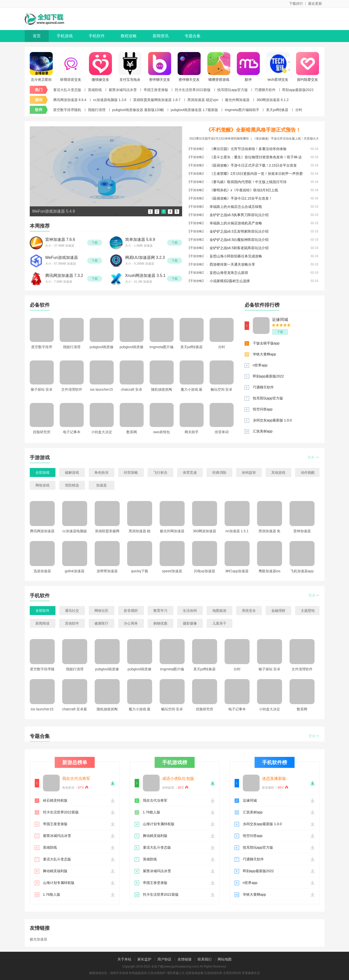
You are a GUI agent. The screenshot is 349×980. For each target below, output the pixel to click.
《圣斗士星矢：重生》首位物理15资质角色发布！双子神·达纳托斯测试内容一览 (256, 158)
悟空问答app (263, 409)
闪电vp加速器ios (204, 573)
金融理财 (278, 611)
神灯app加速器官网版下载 (237, 573)
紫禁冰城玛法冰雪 (123, 90)
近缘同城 (280, 320)
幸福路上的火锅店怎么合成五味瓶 (236, 207)
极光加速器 (38, 939)
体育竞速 (190, 472)
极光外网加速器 (237, 100)
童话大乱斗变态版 (67, 90)
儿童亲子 (219, 623)
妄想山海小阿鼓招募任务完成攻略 (236, 256)
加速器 (101, 485)
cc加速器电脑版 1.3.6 (110, 100)
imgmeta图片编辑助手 (242, 110)
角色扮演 (101, 472)
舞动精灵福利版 (55, 871)
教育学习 (160, 611)
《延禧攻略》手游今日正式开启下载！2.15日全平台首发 (253, 165)
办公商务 (131, 623)
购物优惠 (160, 623)
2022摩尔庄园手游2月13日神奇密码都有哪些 (219, 139)
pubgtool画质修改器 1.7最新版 (194, 110)
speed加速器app (172, 573)
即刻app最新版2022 (298, 90)
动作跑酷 (308, 472)
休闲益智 (249, 472)
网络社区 (101, 611)
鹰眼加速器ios (270, 571)
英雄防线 (95, 90)
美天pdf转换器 (277, 110)
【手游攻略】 (196, 149)
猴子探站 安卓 (42, 389)
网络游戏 (42, 485)
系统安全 (249, 611)
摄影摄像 (190, 623)
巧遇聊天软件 (265, 90)
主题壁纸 (308, 611)
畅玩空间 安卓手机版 (222, 391)
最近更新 (315, 4)
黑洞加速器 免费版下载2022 (270, 533)
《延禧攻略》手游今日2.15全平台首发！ (241, 198)
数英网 (132, 432)
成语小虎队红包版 (178, 779)
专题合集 (193, 36)
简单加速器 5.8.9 (140, 239)
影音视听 (131, 611)
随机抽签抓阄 (162, 389)
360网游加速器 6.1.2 (273, 100)
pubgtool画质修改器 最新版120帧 (138, 110)
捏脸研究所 (42, 432)
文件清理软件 (72, 389)
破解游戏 (72, 472)
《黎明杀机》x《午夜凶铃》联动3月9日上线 (244, 190)
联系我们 (205, 959)
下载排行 (296, 4)
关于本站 (124, 959)
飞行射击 (160, 472)
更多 (313, 457)
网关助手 (192, 432)
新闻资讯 (161, 36)
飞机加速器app (302, 571)
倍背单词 (222, 432)
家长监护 (144, 959)
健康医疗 (101, 623)
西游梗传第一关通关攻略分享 (232, 264)
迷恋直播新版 (274, 779)
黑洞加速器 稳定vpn (203, 100)
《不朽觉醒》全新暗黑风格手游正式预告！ (253, 130)
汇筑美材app (263, 431)
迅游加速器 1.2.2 (42, 573)
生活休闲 (190, 611)
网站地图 (225, 959)
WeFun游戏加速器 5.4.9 (62, 258)
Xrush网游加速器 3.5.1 (145, 276)
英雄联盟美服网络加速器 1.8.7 (157, 100)
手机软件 (97, 36)
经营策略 (131, 472)
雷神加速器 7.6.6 (60, 239)
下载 (95, 243)
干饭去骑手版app (266, 343)
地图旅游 (219, 611)
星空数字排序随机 (67, 110)
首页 (37, 36)
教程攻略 (129, 36)
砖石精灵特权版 (55, 800)
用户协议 (164, 959)
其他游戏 (278, 472)
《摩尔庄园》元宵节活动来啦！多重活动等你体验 (248, 149)
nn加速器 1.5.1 (237, 531)
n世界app (260, 365)
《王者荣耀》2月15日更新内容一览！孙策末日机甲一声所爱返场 (256, 175)
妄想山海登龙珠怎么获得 (229, 273)
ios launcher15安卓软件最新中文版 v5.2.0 (102, 391)
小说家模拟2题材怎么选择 (230, 281)
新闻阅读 (42, 623)
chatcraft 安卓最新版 (132, 391)
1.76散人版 (52, 894)
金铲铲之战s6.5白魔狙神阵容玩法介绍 (239, 240)
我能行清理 (97, 110)
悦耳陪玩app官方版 (232, 90)
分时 (299, 110)
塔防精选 (72, 485)
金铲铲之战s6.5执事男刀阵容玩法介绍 (239, 215)
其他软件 (72, 623)
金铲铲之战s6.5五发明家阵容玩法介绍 (239, 231)
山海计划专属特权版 (59, 883)
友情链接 (185, 959)
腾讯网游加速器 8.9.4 (70, 100)
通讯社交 (72, 611)
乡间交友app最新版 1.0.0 (272, 420)
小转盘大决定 (102, 432)
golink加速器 (75, 571)
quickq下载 (139, 571)
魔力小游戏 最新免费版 (192, 391)
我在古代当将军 (76, 779)
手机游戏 (65, 36)
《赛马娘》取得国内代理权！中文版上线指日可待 (248, 182)
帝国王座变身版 (156, 90)
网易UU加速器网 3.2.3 (145, 258)
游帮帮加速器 (107, 571)
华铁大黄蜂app (264, 354)
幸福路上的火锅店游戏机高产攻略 (236, 223)
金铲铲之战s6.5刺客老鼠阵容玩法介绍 (239, 248)
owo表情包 (162, 432)
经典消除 (219, 472)
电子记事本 (72, 432)
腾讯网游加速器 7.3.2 (64, 276)
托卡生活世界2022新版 (193, 90)
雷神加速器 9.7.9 (302, 533)
